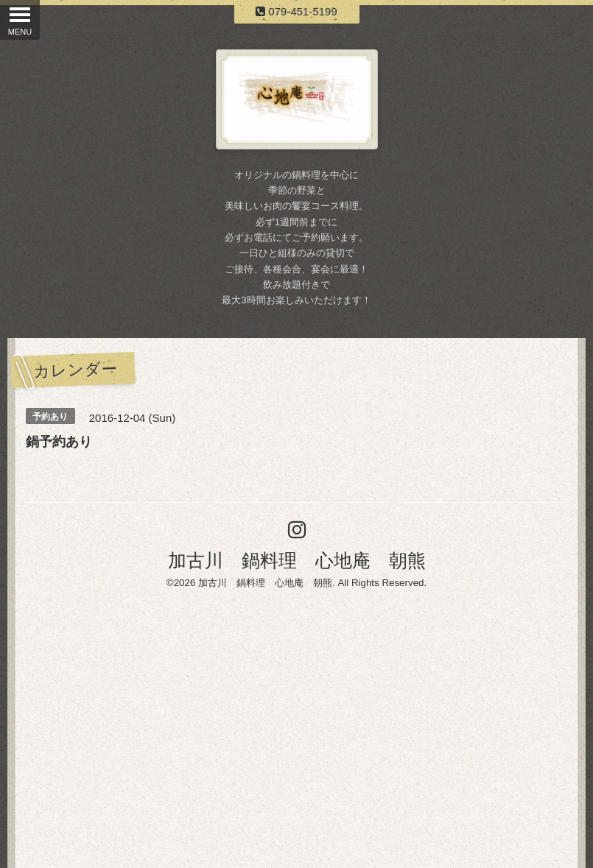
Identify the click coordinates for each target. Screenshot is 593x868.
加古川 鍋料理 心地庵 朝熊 (297, 560)
